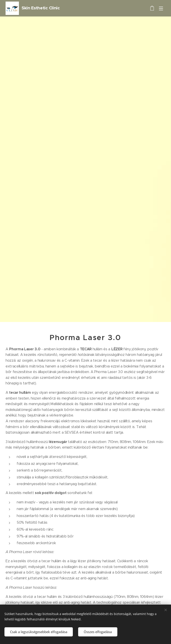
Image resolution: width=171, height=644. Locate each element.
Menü (161, 8)
